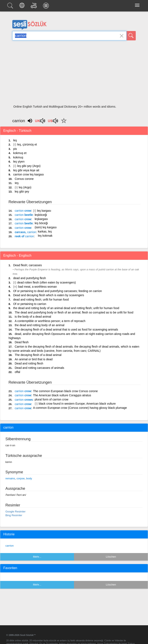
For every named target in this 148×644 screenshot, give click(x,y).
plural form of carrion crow (52, 399)
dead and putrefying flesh (29, 278)
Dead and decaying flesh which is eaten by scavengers (49, 295)
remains (10, 478)
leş (15, 140)
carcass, (25, 232)
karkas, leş (45, 231)
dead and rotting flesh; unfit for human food (41, 300)
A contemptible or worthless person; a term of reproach (50, 321)
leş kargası (44, 211)
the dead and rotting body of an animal (40, 325)
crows (24, 400)
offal (17, 372)
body (29, 478)
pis (15, 149)
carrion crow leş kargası (28, 174)
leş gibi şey (22, 191)
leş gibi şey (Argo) (29, 166)
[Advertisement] (74, 74)
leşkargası (41, 219)
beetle (24, 215)
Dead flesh (22, 342)
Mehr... (37, 557)
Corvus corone (24, 179)
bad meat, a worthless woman (38, 287)
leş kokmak (45, 236)
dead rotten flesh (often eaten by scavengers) (47, 282)
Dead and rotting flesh (29, 363)
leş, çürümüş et (27, 144)
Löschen (111, 557)
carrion (10, 546)
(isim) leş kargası (46, 227)
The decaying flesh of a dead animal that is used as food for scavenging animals (66, 329)
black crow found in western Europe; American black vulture (77, 404)
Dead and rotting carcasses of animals (39, 368)
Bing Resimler (14, 515)
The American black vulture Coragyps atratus (62, 395)
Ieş (17, 183)
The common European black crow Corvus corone (65, 391)
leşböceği (41, 215)
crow (23, 211)
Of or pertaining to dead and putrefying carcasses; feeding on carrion (57, 291)
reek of (24, 236)
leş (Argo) (25, 187)
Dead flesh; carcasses (27, 265)
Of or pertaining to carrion (30, 304)
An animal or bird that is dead (34, 359)
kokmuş (18, 157)
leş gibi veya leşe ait (26, 170)
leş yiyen (19, 162)
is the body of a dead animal (33, 317)
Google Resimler (15, 512)
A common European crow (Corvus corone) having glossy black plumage (80, 408)
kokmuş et (20, 153)
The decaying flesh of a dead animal (38, 355)
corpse (20, 478)
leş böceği (41, 223)
